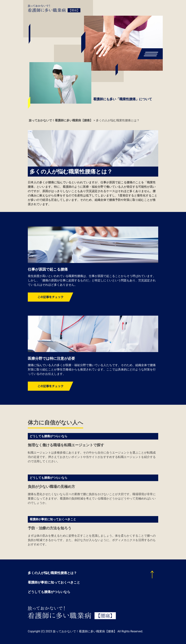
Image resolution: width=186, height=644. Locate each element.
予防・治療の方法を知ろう (50, 528)
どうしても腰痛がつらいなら (48, 436)
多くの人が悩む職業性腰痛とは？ (52, 573)
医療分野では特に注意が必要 (51, 358)
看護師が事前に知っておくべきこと (53, 519)
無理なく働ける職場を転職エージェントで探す (66, 445)
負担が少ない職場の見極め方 (51, 487)
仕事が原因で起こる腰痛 (48, 269)
